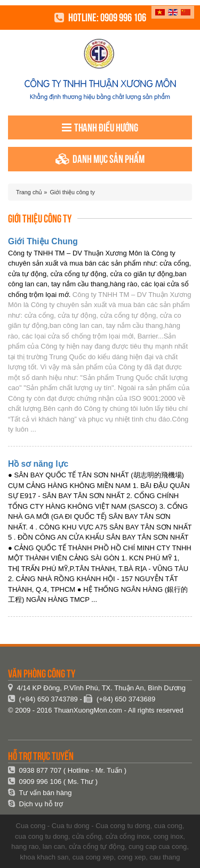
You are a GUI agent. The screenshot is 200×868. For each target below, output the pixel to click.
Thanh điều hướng (100, 127)
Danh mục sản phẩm (100, 159)
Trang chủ (29, 192)
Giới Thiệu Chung (43, 241)
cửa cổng (87, 836)
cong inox (169, 836)
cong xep (131, 857)
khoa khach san (45, 857)
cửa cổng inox (128, 836)
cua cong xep (93, 857)
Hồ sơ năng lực (38, 464)
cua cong (168, 826)
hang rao (25, 846)
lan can (54, 846)
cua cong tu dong (42, 836)
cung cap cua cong (158, 846)
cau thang (165, 857)
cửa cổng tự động (97, 846)
